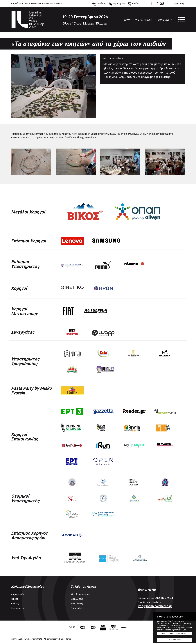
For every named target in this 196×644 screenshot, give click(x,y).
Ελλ (176, 4)
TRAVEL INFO (163, 20)
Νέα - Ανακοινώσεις (80, 595)
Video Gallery (77, 604)
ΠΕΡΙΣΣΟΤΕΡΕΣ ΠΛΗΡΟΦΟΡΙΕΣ (175, 633)
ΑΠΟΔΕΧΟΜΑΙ (175, 640)
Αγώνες (15, 604)
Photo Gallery (77, 609)
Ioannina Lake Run (28, 20)
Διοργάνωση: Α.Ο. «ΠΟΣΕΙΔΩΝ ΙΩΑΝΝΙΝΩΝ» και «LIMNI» (37, 4)
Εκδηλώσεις (77, 599)
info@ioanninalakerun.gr (155, 607)
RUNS (128, 20)
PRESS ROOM (143, 20)
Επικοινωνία (17, 609)
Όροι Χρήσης (67, 639)
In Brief (15, 599)
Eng (182, 4)
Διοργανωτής (18, 595)
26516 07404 (164, 598)
